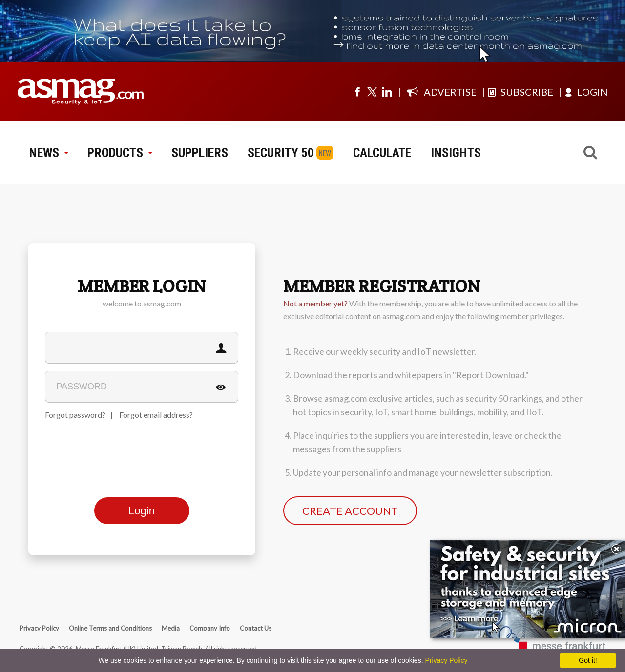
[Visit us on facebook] (357, 92)
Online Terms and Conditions (110, 628)
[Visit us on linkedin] (387, 92)
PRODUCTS (120, 153)
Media (171, 628)
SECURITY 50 (281, 153)
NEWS (49, 153)
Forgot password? (75, 415)
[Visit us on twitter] (372, 92)
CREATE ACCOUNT (350, 511)
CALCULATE (382, 153)
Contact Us (256, 628)
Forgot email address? (156, 415)
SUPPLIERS (200, 153)
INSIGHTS (456, 153)
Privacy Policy (39, 628)
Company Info (210, 628)
